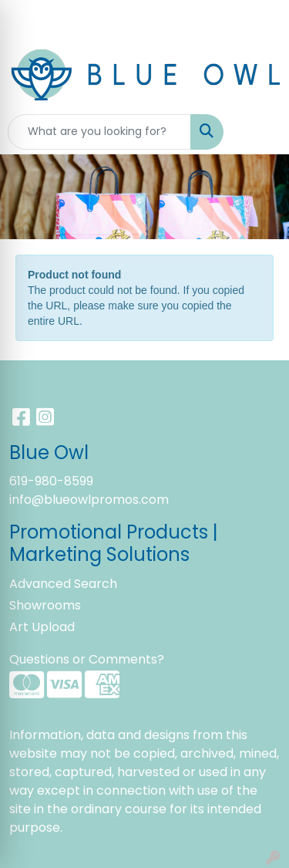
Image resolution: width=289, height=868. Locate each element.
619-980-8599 (51, 481)
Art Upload (42, 627)
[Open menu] (258, 132)
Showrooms (45, 605)
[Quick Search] (99, 132)
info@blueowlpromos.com (89, 500)
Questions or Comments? (87, 659)
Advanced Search (63, 584)
